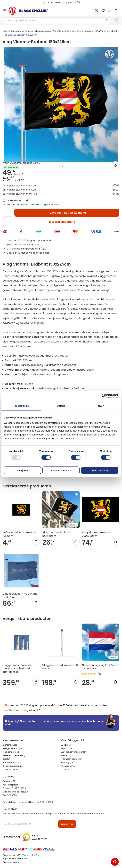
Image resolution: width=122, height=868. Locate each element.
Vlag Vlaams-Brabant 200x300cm (96, 534)
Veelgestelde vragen (13, 748)
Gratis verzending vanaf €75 (61, 3)
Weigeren (22, 470)
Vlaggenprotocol (11, 752)
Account (97, 11)
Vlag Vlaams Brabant (106, 31)
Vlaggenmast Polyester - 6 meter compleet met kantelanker (20, 669)
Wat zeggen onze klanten (74, 752)
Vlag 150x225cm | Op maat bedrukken (20, 595)
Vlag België (59, 31)
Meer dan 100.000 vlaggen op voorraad (28, 705)
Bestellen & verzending (14, 755)
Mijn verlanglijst (103, 11)
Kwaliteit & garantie (12, 766)
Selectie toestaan (61, 470)
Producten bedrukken (72, 759)
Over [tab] (101, 406)
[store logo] (28, 11)
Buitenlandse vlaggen (22, 31)
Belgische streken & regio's (80, 31)
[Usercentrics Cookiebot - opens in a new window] (104, 396)
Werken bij (66, 755)
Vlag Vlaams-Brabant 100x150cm (56, 534)
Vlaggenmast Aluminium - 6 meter (60, 667)
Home (6, 31)
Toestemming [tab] (21, 406)
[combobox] (56, 21)
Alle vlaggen (67, 763)
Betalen (6, 759)
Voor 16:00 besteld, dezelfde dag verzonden (80, 705)
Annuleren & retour (12, 763)
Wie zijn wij (66, 745)
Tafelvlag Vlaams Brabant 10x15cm (19, 534)
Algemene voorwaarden (15, 859)
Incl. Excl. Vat (116, 20)
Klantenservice (10, 745)
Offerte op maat (10, 770)
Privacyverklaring (11, 862)
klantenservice (62, 721)
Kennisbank (67, 748)
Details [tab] (61, 406)
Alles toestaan (100, 470)
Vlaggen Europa (43, 31)
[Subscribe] (67, 824)
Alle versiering (68, 766)
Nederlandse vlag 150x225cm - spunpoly (101, 667)
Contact (65, 770)
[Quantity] (8, 213)
